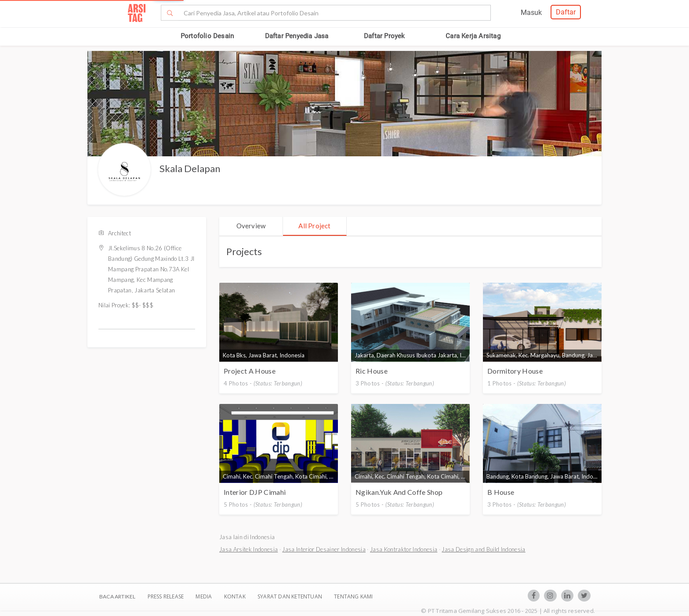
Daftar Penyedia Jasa (297, 36)
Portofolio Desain (207, 36)
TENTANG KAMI (353, 596)
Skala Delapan (190, 168)
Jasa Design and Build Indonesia (483, 549)
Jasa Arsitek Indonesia (248, 549)
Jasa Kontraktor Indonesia (404, 549)
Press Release (165, 596)
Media (204, 596)
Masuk (531, 13)
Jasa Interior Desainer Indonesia (324, 549)
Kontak (236, 596)
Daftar (566, 12)
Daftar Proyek (384, 36)
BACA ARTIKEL (117, 596)
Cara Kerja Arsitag (473, 36)
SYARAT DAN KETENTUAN (290, 596)
